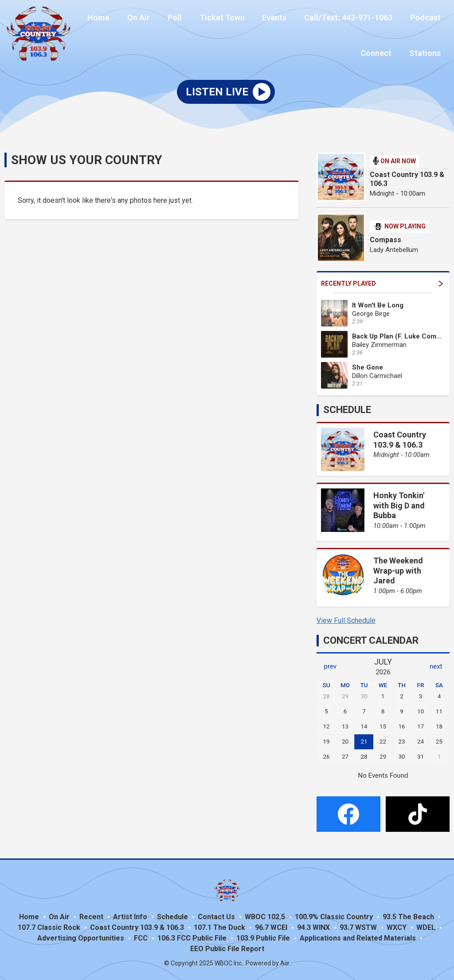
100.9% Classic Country (334, 915)
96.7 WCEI (271, 926)
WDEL (426, 926)
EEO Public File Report (227, 947)
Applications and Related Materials (358, 937)
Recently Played (382, 282)
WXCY (397, 926)
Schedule (347, 408)
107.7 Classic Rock (49, 926)
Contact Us (216, 915)
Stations (427, 52)
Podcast (427, 19)
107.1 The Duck (219, 926)
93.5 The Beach (408, 915)
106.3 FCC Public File (192, 937)
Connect (381, 52)
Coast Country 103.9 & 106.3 (407, 178)
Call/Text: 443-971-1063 (354, 19)
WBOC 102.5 (265, 915)
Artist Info (130, 915)
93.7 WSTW (358, 926)
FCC (141, 937)
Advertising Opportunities (81, 937)
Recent (91, 915)
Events (283, 19)
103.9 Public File (263, 937)
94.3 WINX (313, 926)
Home (121, 19)
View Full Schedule (346, 619)
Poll (190, 19)
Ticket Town (234, 19)
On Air (158, 19)
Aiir (285, 962)
